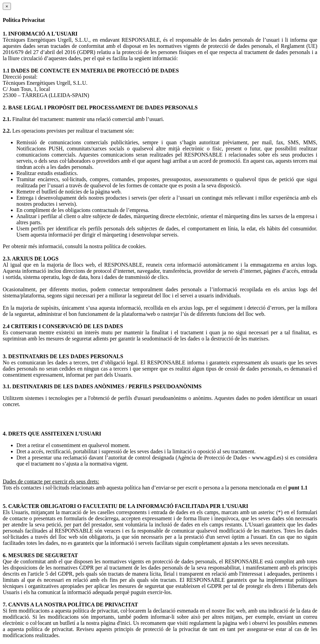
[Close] (7, 6)
